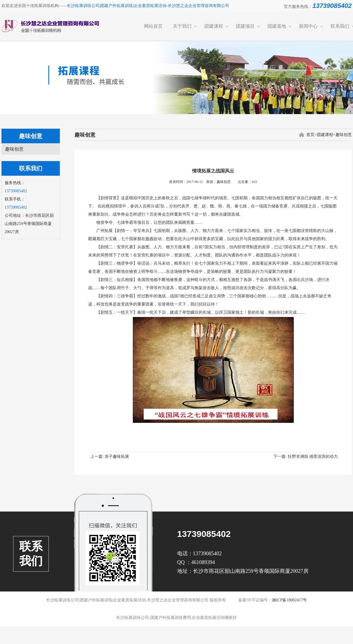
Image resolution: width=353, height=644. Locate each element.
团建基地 (277, 26)
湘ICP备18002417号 (289, 600)
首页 (310, 135)
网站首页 (153, 26)
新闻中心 (308, 26)
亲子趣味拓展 (117, 457)
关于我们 (182, 26)
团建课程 (214, 26)
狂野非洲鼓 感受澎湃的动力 (313, 457)
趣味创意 (14, 149)
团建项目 (245, 26)
